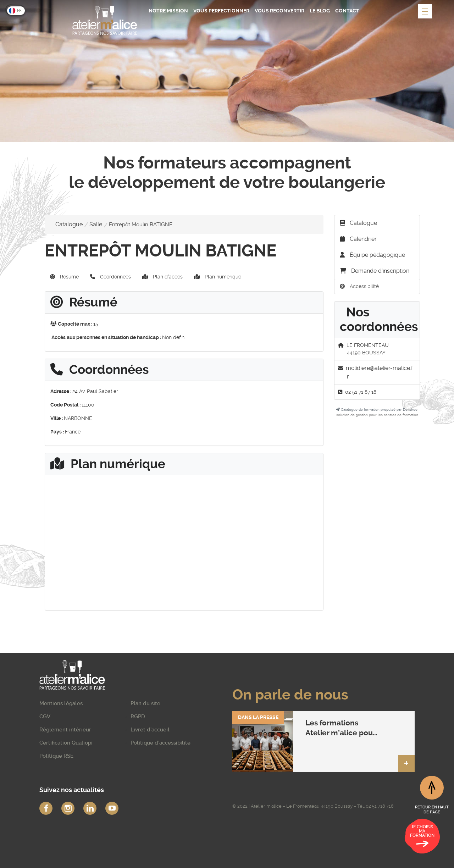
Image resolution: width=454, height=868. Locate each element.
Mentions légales (61, 703)
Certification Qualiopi (66, 743)
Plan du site (145, 703)
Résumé (64, 277)
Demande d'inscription (375, 271)
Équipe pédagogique (372, 255)
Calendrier (358, 239)
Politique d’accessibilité (160, 743)
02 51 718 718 (380, 806)
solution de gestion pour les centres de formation (377, 415)
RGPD (138, 717)
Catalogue (69, 224)
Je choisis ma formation (422, 837)
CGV (45, 717)
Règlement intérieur (65, 730)
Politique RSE (56, 756)
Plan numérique (218, 277)
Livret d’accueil (150, 730)
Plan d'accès (162, 277)
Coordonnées (110, 277)
